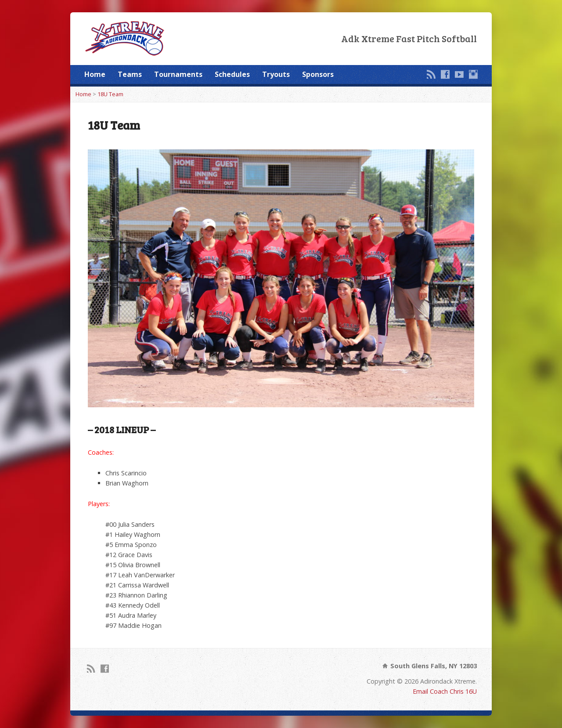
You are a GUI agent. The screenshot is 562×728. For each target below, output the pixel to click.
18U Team (110, 94)
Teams (130, 74)
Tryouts (276, 74)
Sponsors (318, 74)
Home (95, 74)
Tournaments (178, 74)
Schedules (232, 74)
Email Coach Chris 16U (445, 691)
